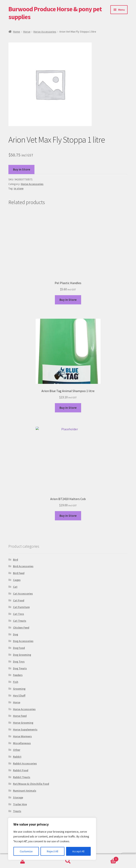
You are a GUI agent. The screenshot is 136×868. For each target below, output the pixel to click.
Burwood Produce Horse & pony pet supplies (55, 13)
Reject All (52, 851)
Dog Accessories (23, 641)
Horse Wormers (22, 736)
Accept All (78, 851)
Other (17, 750)
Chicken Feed (21, 628)
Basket (105, 858)
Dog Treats (20, 668)
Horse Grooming (23, 723)
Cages (17, 580)
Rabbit (17, 757)
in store (19, 188)
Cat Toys (19, 614)
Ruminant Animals (25, 791)
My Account (23, 861)
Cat (15, 587)
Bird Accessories (23, 566)
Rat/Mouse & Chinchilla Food (31, 784)
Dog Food (19, 648)
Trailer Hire (20, 804)
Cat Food (19, 600)
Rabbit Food (21, 770)
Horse (27, 32)
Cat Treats (20, 621)
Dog (16, 634)
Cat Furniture (21, 607)
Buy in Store (22, 169)
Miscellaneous (22, 743)
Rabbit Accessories (25, 763)
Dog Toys (19, 662)
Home (17, 32)
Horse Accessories (45, 32)
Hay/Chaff (19, 695)
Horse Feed (20, 716)
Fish (16, 682)
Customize (26, 851)
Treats (17, 811)
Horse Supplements (25, 729)
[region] (52, 839)
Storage (18, 797)
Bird (16, 560)
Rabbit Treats (22, 777)
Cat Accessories (23, 594)
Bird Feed (19, 573)
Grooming (19, 689)
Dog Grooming (22, 655)
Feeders (18, 675)
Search (68, 861)
